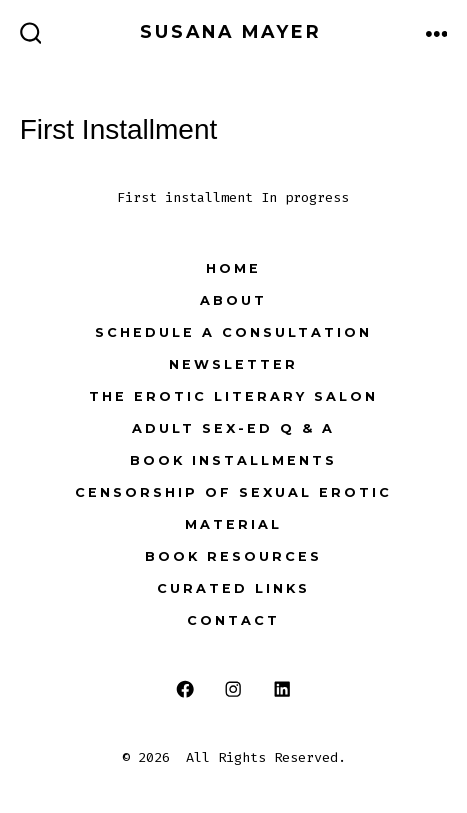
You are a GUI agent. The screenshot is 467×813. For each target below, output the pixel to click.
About (233, 300)
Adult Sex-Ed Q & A (233, 428)
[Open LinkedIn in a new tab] (282, 689)
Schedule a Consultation (233, 332)
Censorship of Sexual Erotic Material (233, 508)
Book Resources (233, 556)
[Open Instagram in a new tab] (233, 689)
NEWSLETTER (233, 364)
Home (233, 268)
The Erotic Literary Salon (233, 396)
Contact (233, 620)
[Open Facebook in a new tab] (184, 689)
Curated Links (233, 588)
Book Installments (233, 460)
